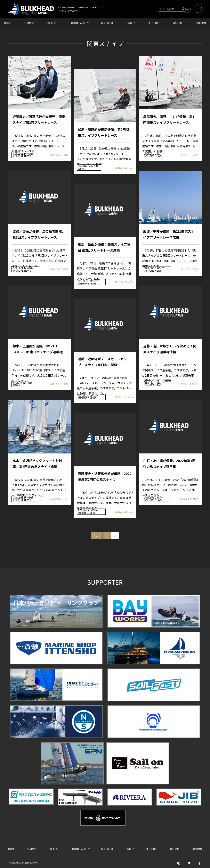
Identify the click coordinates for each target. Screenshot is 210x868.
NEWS (28, 156)
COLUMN (201, 23)
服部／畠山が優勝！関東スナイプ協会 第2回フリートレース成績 (104, 247)
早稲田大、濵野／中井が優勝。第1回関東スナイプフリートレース (169, 120)
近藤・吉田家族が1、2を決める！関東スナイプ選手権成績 (170, 349)
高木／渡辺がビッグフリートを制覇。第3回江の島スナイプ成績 (37, 464)
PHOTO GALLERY (79, 23)
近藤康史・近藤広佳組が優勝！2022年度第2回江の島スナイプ (105, 476)
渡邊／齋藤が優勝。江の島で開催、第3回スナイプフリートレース (39, 234)
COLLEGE (52, 23)
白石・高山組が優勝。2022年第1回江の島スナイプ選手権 (169, 464)
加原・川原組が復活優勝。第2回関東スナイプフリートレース (103, 132)
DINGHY (130, 23)
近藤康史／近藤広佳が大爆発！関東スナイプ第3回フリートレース (39, 120)
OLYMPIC (29, 23)
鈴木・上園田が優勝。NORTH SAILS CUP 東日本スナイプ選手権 (38, 349)
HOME (8, 23)
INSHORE (178, 23)
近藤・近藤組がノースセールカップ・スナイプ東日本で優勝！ (102, 362)
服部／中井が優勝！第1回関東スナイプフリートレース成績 (169, 234)
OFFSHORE (154, 23)
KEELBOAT (107, 23)
